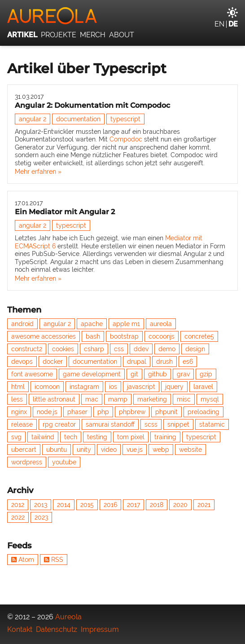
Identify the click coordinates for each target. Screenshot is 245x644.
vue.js (135, 450)
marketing (152, 399)
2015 (87, 505)
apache (92, 324)
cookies (63, 349)
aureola (161, 324)
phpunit (166, 412)
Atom (23, 560)
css (119, 349)
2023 (41, 517)
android (22, 324)
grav (183, 374)
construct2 (27, 349)
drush (164, 362)
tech (71, 437)
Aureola (68, 617)
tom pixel (131, 437)
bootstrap (124, 336)
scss (151, 424)
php (103, 412)
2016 (110, 505)
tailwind (43, 437)
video (109, 450)
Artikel (22, 35)
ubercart (24, 450)
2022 (18, 517)
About (122, 35)
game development (92, 374)
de (233, 24)
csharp (94, 349)
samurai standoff (110, 424)
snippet (178, 424)
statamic (212, 424)
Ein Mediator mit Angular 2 (65, 212)
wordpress (27, 462)
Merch (93, 35)
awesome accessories (44, 336)
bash (93, 336)
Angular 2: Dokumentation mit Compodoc (92, 105)
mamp (118, 399)
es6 (188, 362)
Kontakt (20, 629)
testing (97, 437)
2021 (204, 505)
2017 (133, 505)
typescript (125, 119)
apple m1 (126, 324)
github (157, 374)
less (17, 399)
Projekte (59, 35)
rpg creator (59, 424)
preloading (203, 412)
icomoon (47, 387)
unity (84, 450)
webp (161, 450)
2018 (157, 505)
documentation (78, 119)
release (22, 424)
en (219, 24)
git (134, 374)
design (195, 349)
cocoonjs (162, 336)
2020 (180, 505)
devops (22, 362)
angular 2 (33, 119)
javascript (141, 387)
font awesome (32, 374)
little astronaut (54, 399)
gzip (206, 374)
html (18, 387)
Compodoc (126, 139)
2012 (18, 505)
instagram (84, 387)
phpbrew (132, 412)
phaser (77, 412)
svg (16, 437)
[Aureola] (122, 16)
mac (92, 399)
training (165, 437)
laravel (203, 387)
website (190, 450)
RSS (54, 560)
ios (113, 387)
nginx (19, 412)
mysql (210, 399)
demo (167, 349)
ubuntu (57, 450)
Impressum (100, 629)
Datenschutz (57, 629)
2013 (41, 505)
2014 (64, 505)
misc (184, 399)
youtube (64, 462)
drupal (137, 362)
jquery (174, 387)
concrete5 (199, 336)
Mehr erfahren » (38, 172)
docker (53, 362)
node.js (47, 412)
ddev (141, 349)
